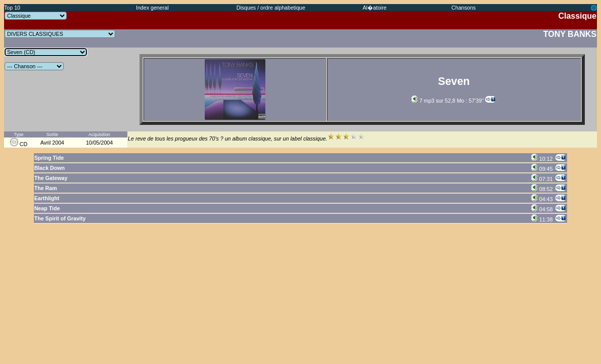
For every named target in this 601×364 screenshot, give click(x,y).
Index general (152, 8)
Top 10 (12, 8)
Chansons (464, 8)
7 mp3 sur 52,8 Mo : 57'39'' (448, 101)
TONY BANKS (570, 34)
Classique (577, 16)
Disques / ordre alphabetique (271, 8)
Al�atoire (375, 8)
